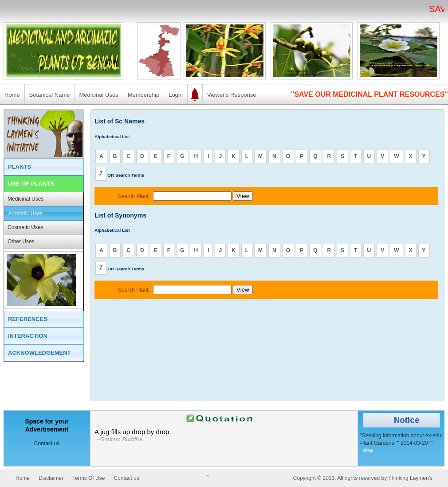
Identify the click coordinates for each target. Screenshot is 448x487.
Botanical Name (50, 95)
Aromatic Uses (25, 214)
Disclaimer (51, 478)
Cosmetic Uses (26, 227)
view (368, 451)
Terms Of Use (88, 478)
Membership (144, 95)
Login (176, 95)
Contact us (126, 478)
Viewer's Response (232, 95)
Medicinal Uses (98, 95)
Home (12, 95)
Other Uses (21, 242)
